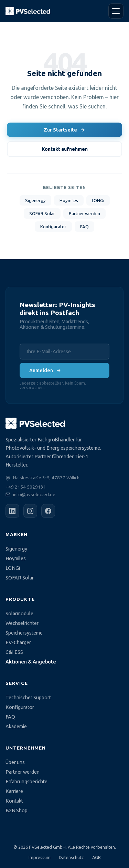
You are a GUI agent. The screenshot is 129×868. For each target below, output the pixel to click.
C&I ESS (14, 652)
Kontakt (14, 801)
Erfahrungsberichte (26, 782)
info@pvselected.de (34, 494)
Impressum (40, 857)
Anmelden (45, 370)
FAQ (84, 227)
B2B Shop (17, 811)
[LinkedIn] (12, 511)
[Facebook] (48, 511)
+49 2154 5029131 (26, 487)
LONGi (98, 200)
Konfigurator (53, 227)
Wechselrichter (22, 623)
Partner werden (84, 213)
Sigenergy (35, 200)
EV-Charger (18, 642)
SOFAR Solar (42, 213)
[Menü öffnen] (116, 11)
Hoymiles (69, 200)
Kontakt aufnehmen (65, 149)
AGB (96, 857)
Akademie (16, 726)
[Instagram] (30, 511)
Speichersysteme (24, 633)
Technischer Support (28, 698)
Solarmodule (19, 614)
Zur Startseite (64, 130)
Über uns (15, 762)
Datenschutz (71, 857)
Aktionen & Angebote (31, 662)
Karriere (14, 791)
